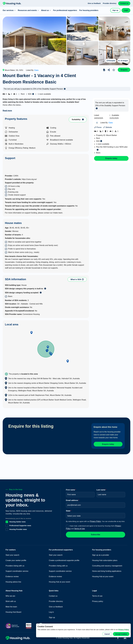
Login (126, 10)
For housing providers (89, 10)
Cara (36, 70)
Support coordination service (17, 570)
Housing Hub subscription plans (105, 560)
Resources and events (28, 10)
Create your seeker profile (16, 560)
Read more (7, 111)
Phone (98, 127)
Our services (9, 10)
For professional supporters (65, 10)
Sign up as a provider (101, 554)
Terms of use (97, 595)
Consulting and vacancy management (107, 565)
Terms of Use (79, 528)
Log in (51, 611)
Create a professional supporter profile (64, 560)
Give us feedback (94, 3)
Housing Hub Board (13, 611)
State (69, 510)
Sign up (115, 10)
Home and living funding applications (107, 570)
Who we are (10, 595)
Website (108, 127)
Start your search (12, 554)
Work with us (11, 600)
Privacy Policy (124, 630)
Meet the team (11, 606)
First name (71, 489)
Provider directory (110, 3)
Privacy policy (98, 600)
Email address (72, 500)
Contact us (124, 3)
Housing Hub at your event (59, 581)
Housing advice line (13, 581)
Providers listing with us (15, 565)
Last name (101, 489)
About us (46, 10)
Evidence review (12, 576)
